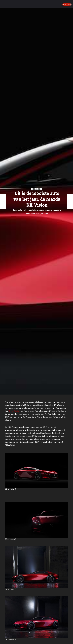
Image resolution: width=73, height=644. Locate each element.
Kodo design (14, 411)
